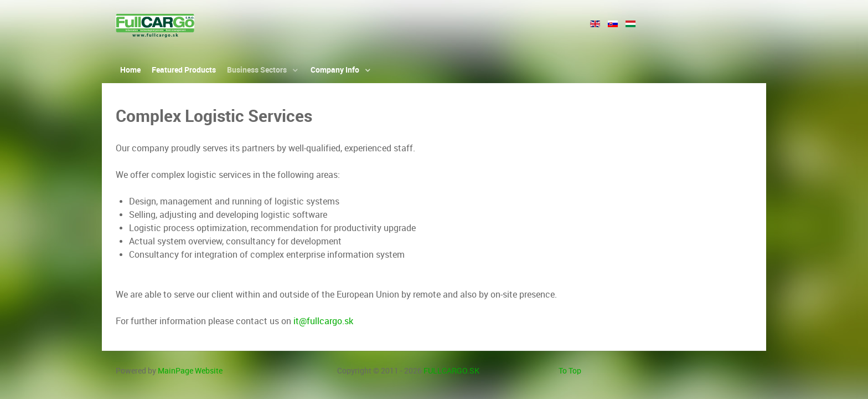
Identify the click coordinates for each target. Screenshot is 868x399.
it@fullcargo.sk (323, 321)
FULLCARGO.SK (451, 371)
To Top (570, 371)
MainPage (190, 371)
